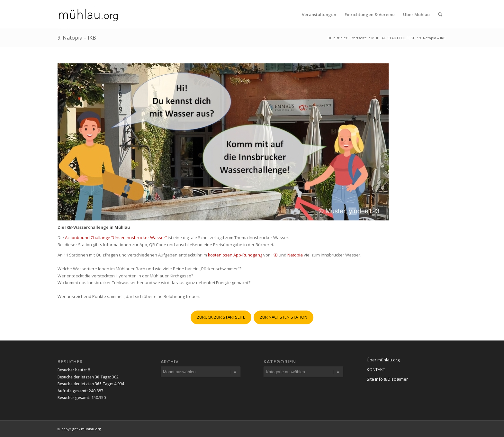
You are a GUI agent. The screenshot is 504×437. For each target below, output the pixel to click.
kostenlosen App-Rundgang (235, 255)
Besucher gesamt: (74, 398)
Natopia (296, 255)
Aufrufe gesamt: (73, 391)
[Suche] (440, 14)
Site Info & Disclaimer (387, 379)
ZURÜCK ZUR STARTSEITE (221, 317)
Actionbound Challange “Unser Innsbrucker (108, 237)
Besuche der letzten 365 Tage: (86, 384)
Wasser (158, 237)
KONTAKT (376, 369)
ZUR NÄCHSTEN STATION (283, 317)
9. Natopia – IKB (77, 38)
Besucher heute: (73, 370)
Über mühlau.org (383, 360)
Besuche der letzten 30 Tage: (85, 377)
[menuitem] (319, 14)
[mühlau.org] (88, 14)
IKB (275, 255)
